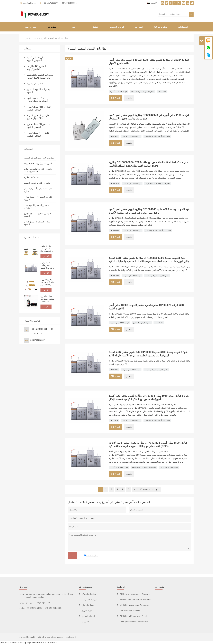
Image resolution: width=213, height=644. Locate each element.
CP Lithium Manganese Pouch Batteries (138, 616)
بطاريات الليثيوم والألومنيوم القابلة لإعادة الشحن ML (40, 76)
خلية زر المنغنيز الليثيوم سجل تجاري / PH (38, 117)
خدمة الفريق (87, 611)
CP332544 (162, 92)
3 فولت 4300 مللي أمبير (132, 230)
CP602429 (114, 136)
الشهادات (183, 27)
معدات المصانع (88, 605)
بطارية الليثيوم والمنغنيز (142, 323)
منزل (26, 38)
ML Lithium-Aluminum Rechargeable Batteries (141, 605)
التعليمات (85, 622)
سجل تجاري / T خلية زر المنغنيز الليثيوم (38, 134)
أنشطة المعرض (88, 616)
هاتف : (22, 608)
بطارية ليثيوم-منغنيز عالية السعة (157, 276)
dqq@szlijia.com (30, 3)
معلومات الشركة (89, 594)
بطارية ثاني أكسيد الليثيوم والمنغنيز (157, 136)
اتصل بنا (139, 27)
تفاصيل (129, 98)
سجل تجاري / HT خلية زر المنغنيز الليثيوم (39, 108)
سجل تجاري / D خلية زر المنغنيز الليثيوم (38, 126)
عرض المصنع (117, 27)
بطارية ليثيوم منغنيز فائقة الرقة (142, 92)
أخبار (74, 27)
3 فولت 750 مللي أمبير (118, 92)
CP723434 (114, 420)
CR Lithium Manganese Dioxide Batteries (138, 594)
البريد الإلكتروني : (27, 603)
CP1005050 (115, 183)
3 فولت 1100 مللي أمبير (131, 136)
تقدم (72, 556)
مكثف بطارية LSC (36, 84)
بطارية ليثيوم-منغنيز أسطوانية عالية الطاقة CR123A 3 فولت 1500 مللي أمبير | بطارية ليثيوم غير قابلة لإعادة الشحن (48, 299)
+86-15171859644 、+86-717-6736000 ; (60, 3)
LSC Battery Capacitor (130, 611)
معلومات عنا (161, 27)
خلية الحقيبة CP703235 (169, 467)
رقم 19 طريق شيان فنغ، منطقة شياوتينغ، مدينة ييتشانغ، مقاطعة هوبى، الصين (49, 596)
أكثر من (46, 256)
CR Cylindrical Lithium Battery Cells (136, 622)
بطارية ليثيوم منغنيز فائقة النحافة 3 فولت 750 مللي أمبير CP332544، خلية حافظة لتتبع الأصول (48, 265)
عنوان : (22, 594)
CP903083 (114, 370)
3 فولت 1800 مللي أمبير (119, 467)
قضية (96, 27)
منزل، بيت (30, 27)
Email (115, 98)
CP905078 (159, 323)
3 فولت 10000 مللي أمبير (119, 323)
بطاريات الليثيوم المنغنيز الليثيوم (38, 91)
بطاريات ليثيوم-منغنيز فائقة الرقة (158, 183)
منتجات (52, 27)
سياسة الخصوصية (89, 600)
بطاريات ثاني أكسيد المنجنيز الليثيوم (36, 59)
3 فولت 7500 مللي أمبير (132, 183)
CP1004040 (115, 230)
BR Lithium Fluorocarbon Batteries (135, 600)
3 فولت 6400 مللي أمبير (131, 370)
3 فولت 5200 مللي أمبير (132, 276)
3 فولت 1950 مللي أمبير (131, 420)
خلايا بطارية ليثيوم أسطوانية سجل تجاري (37, 100)
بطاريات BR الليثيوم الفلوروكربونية (36, 68)
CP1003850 (115, 276)
